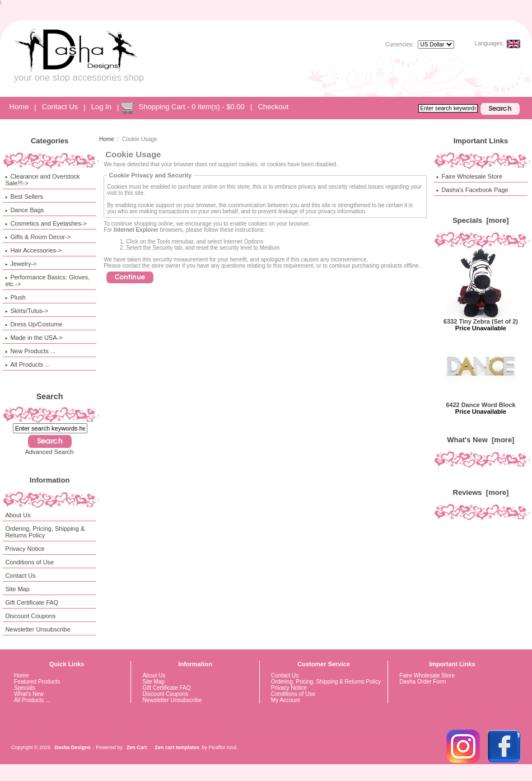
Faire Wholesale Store (469, 176)
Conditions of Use (29, 562)
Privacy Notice (25, 549)
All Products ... (27, 364)
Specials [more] (480, 220)
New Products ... (30, 351)
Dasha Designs (73, 747)
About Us (18, 515)
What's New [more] (480, 440)
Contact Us (60, 107)
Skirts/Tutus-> (27, 311)
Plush (15, 297)
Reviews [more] (481, 492)
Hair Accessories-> (33, 250)
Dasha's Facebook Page (472, 190)
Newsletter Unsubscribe (38, 629)
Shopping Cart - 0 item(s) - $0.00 (191, 107)
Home (19, 107)
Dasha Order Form (423, 682)
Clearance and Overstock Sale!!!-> (42, 180)
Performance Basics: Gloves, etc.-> (47, 280)
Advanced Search (50, 452)
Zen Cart (137, 747)
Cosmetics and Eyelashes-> (46, 223)
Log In (101, 107)
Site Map (17, 589)
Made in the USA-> (34, 338)
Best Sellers (24, 197)
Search (50, 396)
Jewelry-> (21, 264)
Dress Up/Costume (34, 324)
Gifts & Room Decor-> (38, 237)
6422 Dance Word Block (481, 402)
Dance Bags (24, 210)
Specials (25, 688)
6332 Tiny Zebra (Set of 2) (481, 319)
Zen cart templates (177, 747)
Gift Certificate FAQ (32, 602)
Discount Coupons (30, 616)
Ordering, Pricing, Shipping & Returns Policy (45, 532)
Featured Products (37, 682)
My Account (286, 700)
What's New (29, 694)
